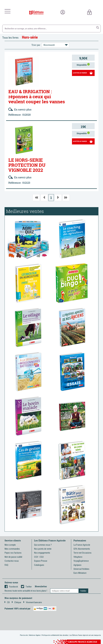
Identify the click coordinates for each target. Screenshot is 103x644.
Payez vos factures (13, 553)
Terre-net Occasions (82, 553)
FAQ (6, 565)
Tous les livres (10, 38)
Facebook (11, 587)
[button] (98, 28)
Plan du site (24, 635)
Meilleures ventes (25, 211)
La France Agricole (82, 545)
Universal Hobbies (81, 569)
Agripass (77, 565)
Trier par (36, 45)
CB (7, 602)
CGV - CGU (39, 557)
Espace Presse (41, 561)
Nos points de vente (43, 549)
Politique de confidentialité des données (55, 635)
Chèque (17, 602)
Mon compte (10, 545)
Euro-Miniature (80, 573)
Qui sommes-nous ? (43, 545)
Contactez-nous (12, 561)
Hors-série (30, 37)
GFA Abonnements (82, 549)
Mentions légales (35, 635)
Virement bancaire (33, 602)
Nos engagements (42, 553)
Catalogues (39, 565)
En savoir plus (20, 109)
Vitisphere (78, 557)
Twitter (26, 587)
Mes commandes (12, 549)
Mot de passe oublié (13, 557)
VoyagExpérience (81, 561)
